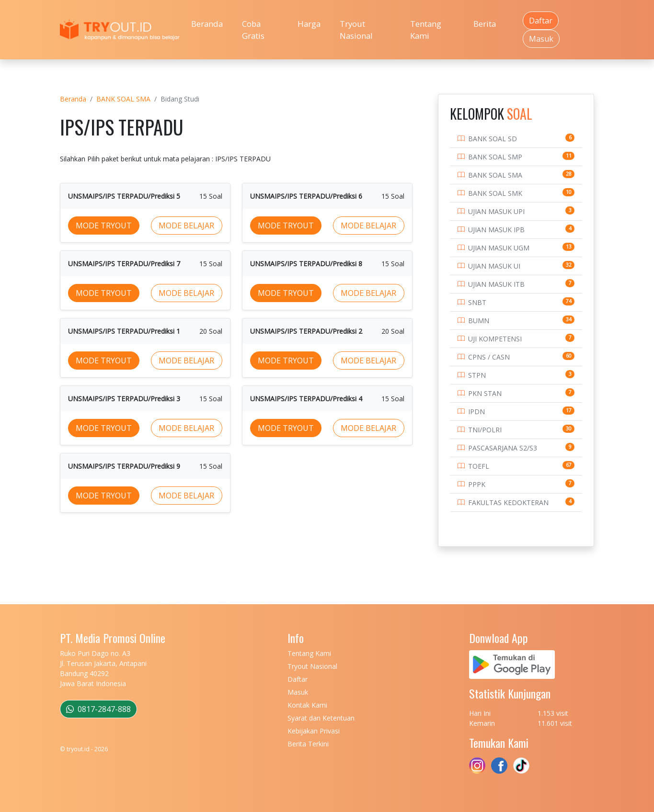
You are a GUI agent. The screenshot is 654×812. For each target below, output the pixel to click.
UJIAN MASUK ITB (496, 284)
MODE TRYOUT (104, 226)
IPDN (476, 412)
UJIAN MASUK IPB (496, 230)
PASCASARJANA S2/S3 (503, 448)
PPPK (477, 484)
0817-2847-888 (98, 709)
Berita (485, 24)
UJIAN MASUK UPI (496, 211)
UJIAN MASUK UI (494, 266)
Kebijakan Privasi (314, 731)
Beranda (207, 24)
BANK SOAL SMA (123, 99)
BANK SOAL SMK (495, 193)
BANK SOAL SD (493, 139)
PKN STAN (485, 393)
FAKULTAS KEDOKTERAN (508, 502)
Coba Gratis (253, 30)
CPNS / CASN (489, 357)
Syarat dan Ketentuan (321, 718)
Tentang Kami (426, 30)
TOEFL (479, 466)
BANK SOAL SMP (495, 157)
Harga (309, 24)
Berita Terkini (308, 744)
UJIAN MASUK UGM (499, 248)
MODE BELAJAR (186, 226)
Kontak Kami (307, 705)
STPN (477, 375)
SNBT (477, 302)
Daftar (541, 21)
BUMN (479, 321)
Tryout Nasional (356, 30)
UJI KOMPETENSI (495, 339)
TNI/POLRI (485, 430)
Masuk (541, 39)
